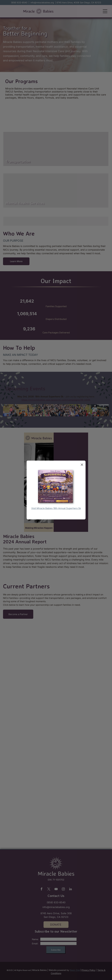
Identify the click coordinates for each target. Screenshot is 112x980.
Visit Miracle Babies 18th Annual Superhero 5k (56, 508)
